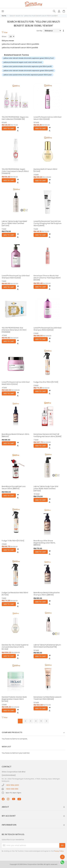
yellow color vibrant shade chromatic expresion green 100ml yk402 (28, 71)
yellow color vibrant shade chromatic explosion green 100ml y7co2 (29, 58)
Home (4, 16)
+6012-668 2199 (12, 789)
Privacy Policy (59, 851)
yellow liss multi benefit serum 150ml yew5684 (20, 44)
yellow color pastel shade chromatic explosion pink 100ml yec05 (28, 66)
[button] (18, 128)
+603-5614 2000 (12, 785)
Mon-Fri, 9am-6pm (14, 793)
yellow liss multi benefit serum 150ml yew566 (20, 48)
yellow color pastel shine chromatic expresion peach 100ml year (28, 75)
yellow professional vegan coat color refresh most (23, 62)
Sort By (39, 31)
